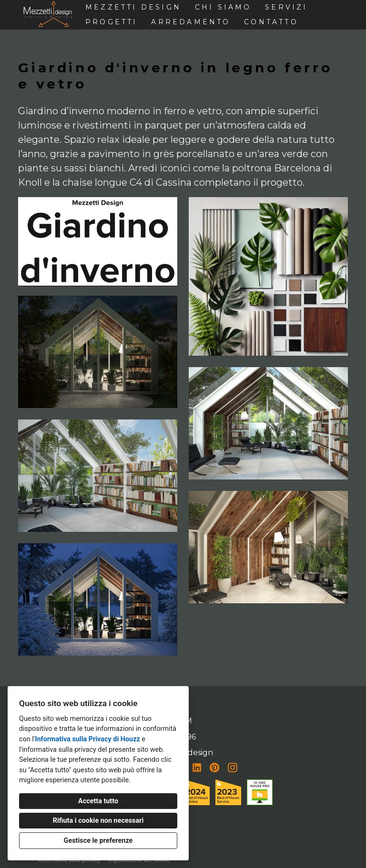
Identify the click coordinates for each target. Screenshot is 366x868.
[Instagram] (232, 768)
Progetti (112, 22)
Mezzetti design (133, 7)
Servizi (286, 7)
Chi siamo (223, 7)
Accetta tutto (98, 801)
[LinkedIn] (197, 768)
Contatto (271, 22)
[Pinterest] (215, 768)
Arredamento (191, 22)
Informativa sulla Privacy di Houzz (87, 739)
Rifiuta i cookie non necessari (98, 821)
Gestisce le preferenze (98, 841)
